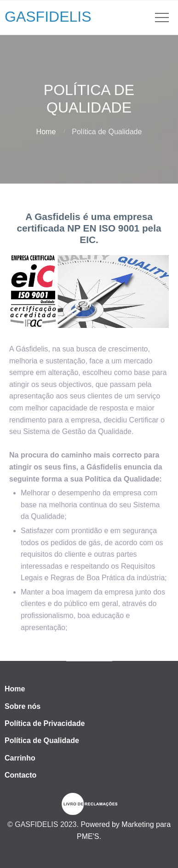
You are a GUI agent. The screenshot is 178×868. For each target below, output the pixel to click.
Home (46, 132)
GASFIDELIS (48, 17)
